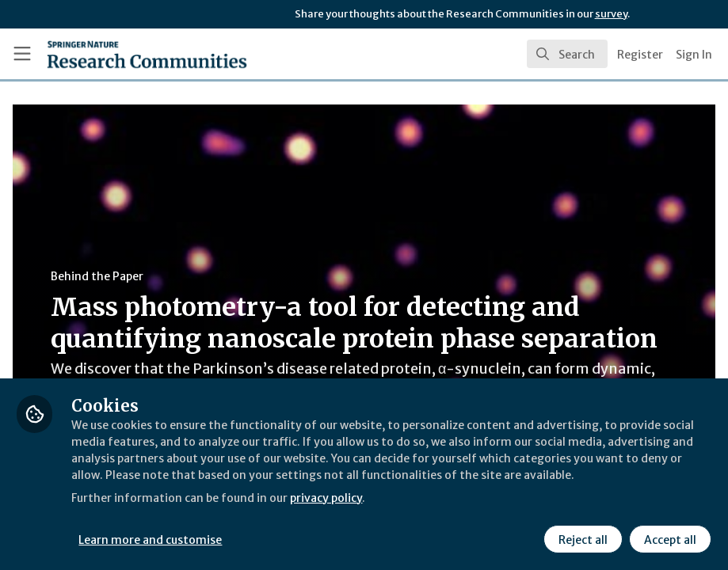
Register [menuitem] (640, 55)
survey (611, 14)
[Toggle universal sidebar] (22, 54)
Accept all (668, 538)
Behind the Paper (300, 276)
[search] (567, 54)
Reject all (581, 538)
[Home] (117, 54)
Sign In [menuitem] (694, 55)
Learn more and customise (354, 538)
